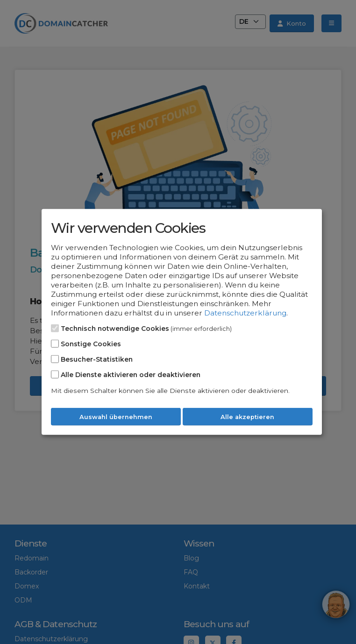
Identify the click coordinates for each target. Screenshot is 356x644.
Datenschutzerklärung (245, 313)
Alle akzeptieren (247, 417)
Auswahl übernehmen (116, 417)
